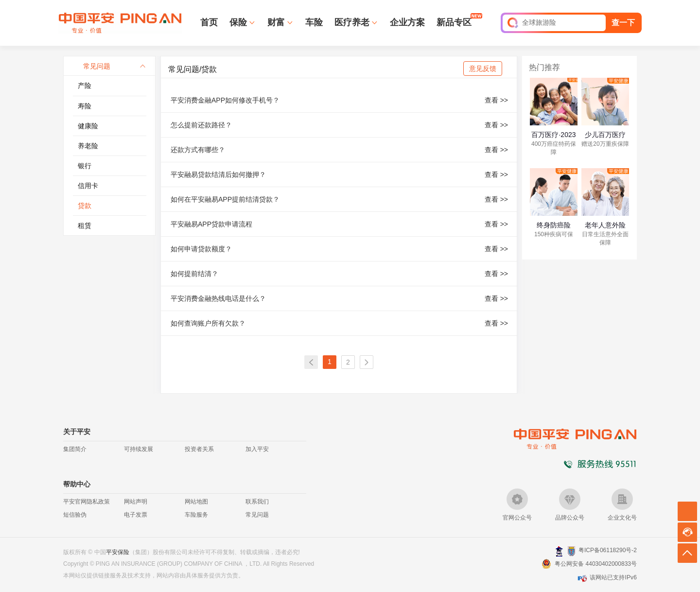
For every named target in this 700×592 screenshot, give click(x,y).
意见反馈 (483, 69)
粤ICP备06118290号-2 (608, 550)
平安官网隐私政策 (87, 502)
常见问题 (257, 515)
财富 (276, 22)
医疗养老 (352, 22)
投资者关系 (199, 449)
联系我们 (257, 502)
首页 (209, 22)
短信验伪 (75, 515)
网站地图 (196, 502)
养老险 (88, 146)
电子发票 (136, 515)
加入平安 (257, 449)
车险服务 (196, 515)
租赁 (85, 226)
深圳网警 (559, 551)
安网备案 (571, 551)
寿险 (85, 106)
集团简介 (75, 449)
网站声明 (136, 502)
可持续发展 (139, 449)
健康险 (88, 126)
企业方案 (407, 22)
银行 (85, 166)
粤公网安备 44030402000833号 (596, 564)
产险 (85, 86)
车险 (314, 22)
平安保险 (118, 552)
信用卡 (88, 186)
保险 (238, 22)
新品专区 (454, 22)
